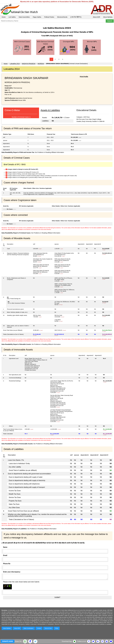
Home (4, 17)
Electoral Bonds (62, 17)
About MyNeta (108, 17)
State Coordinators (28, 628)
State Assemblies (24, 17)
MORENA (41, 64)
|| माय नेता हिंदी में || (76, 17)
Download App (67, 641)
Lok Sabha (12, 17)
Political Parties (49, 17)
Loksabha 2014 (15, 64)
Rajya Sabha (37, 17)
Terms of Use (48, 628)
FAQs (57, 628)
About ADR (97, 17)
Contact (39, 628)
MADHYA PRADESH (29, 64)
